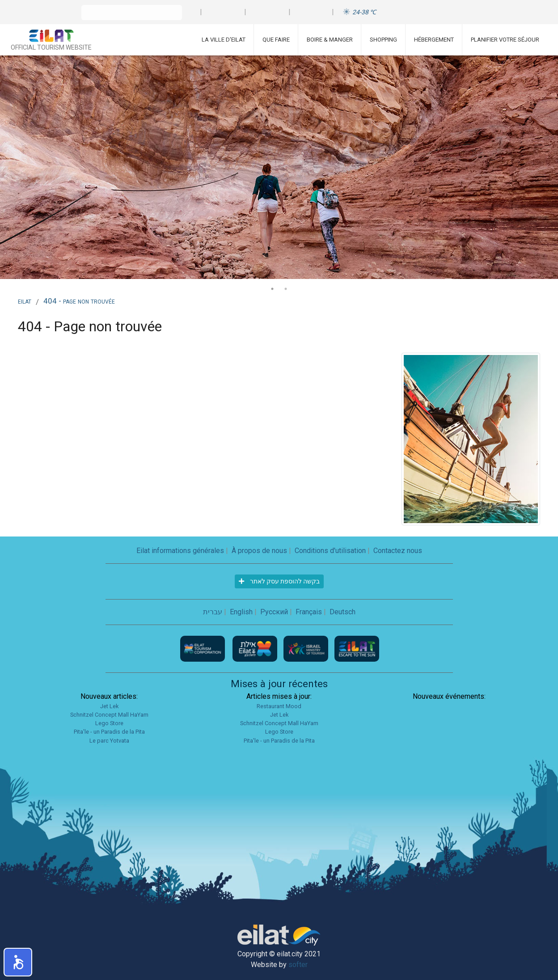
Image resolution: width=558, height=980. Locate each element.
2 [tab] (286, 289)
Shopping (383, 40)
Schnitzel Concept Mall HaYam (109, 715)
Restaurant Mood (279, 706)
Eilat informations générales (180, 551)
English (241, 612)
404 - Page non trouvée (79, 301)
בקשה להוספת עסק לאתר (279, 581)
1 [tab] (272, 289)
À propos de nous (259, 551)
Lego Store (109, 723)
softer (298, 965)
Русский (274, 612)
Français (309, 612)
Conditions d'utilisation (330, 551)
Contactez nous (398, 551)
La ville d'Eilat (224, 40)
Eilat (25, 301)
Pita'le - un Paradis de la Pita (109, 732)
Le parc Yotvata (109, 741)
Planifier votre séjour (505, 40)
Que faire (276, 40)
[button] (18, 962)
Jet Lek (109, 706)
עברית (213, 612)
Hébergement (434, 40)
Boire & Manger (330, 40)
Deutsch (342, 612)
